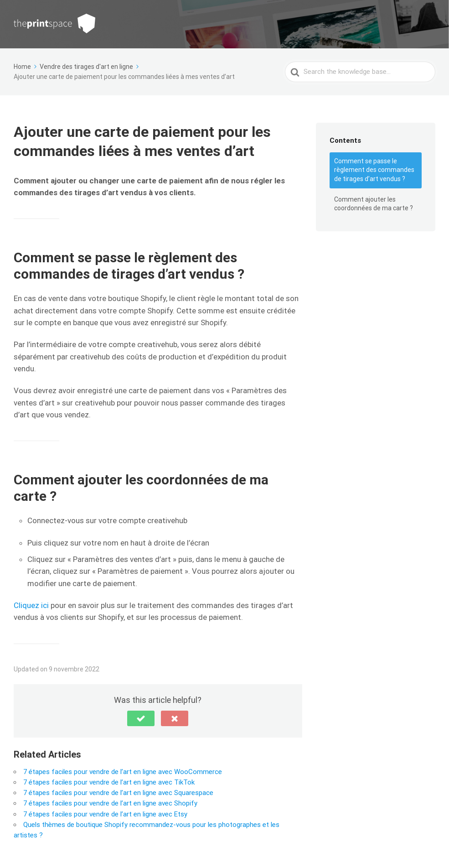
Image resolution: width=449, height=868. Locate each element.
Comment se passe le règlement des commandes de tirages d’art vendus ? (374, 170)
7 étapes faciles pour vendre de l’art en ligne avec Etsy (105, 814)
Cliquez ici (31, 605)
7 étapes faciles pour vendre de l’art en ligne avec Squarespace (118, 793)
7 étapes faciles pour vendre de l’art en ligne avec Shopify (110, 803)
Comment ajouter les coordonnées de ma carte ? (374, 204)
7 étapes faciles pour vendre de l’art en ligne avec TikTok (109, 782)
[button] (141, 718)
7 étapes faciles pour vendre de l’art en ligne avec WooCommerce (123, 772)
